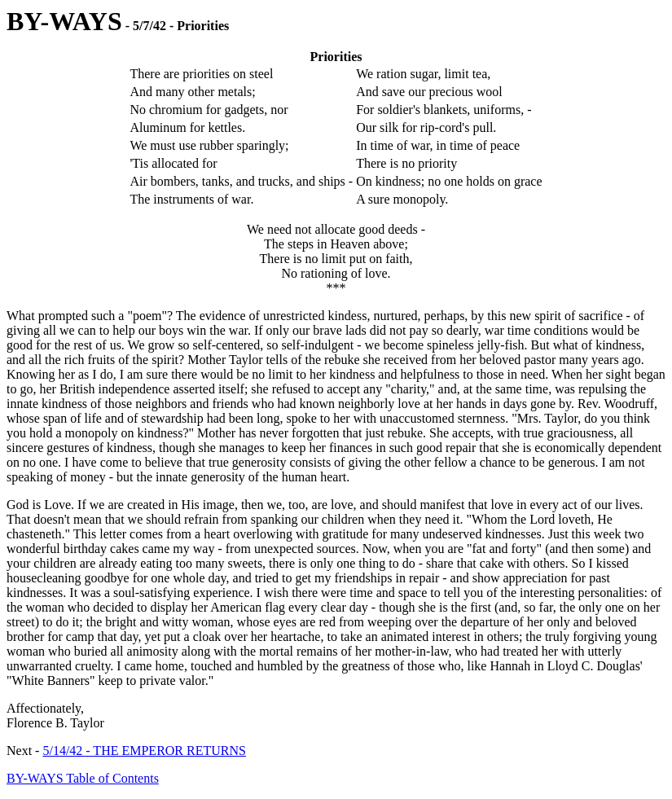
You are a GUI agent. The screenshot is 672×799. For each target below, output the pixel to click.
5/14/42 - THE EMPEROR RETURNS (144, 751)
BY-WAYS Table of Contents (83, 778)
